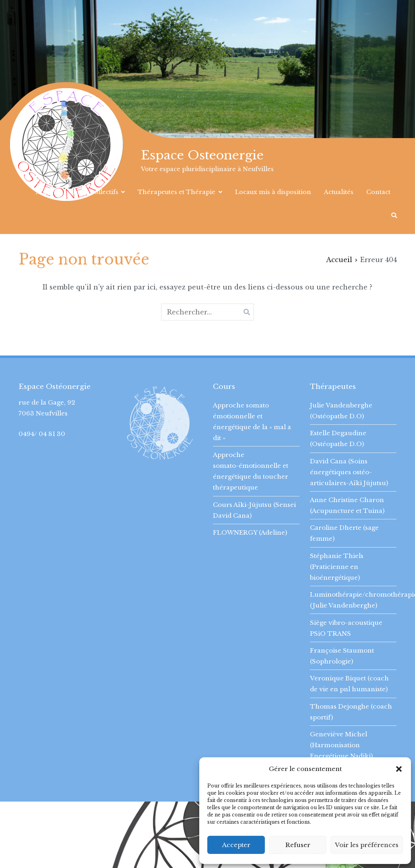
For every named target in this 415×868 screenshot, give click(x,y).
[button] (399, 769)
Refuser (298, 845)
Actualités (339, 192)
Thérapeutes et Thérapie (177, 192)
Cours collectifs (95, 192)
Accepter (236, 845)
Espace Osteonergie (202, 155)
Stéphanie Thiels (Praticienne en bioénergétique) (337, 567)
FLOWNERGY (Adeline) (250, 532)
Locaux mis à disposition (273, 192)
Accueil (47, 192)
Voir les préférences (367, 845)
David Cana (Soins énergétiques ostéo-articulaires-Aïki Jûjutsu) (349, 472)
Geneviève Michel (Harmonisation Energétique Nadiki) (341, 745)
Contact (378, 192)
